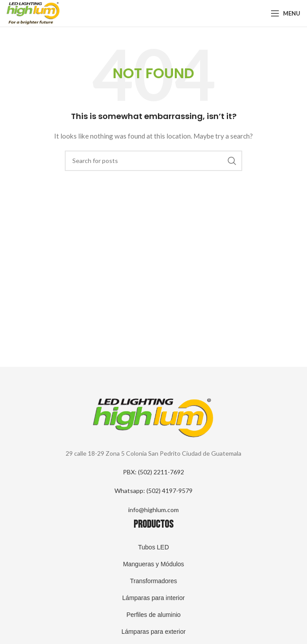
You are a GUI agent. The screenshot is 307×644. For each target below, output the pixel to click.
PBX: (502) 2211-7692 (153, 472)
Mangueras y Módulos (153, 564)
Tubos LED (153, 547)
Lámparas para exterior (154, 632)
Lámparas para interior (154, 598)
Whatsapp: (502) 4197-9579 (153, 491)
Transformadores (153, 581)
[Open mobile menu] (285, 13)
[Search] (153, 161)
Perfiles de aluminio (153, 615)
